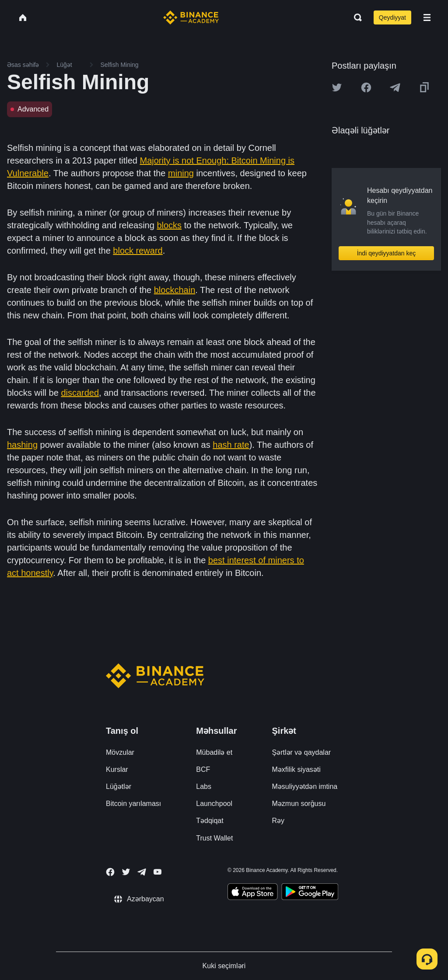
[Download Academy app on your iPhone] (253, 893)
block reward (138, 251)
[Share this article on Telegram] (395, 87)
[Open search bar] (355, 17)
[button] (427, 17)
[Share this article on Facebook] (366, 87)
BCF (203, 769)
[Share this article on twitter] (337, 87)
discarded (80, 393)
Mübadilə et (214, 752)
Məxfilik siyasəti (296, 769)
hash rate (231, 445)
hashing (22, 445)
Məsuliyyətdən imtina (305, 786)
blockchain (175, 290)
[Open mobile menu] (427, 17)
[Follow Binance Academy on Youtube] (157, 872)
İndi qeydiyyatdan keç (387, 253)
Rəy (278, 821)
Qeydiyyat (392, 17)
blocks (169, 225)
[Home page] (191, 17)
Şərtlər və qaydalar (302, 752)
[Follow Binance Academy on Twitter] (126, 872)
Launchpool (214, 804)
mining (181, 173)
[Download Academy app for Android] (310, 893)
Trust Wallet (214, 838)
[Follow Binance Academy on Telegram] (142, 872)
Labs (204, 786)
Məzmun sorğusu (299, 804)
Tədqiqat (210, 821)
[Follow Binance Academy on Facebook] (110, 872)
